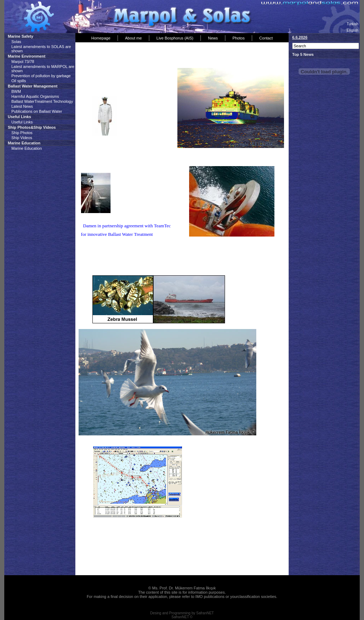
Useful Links (22, 122)
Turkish (353, 24)
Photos (239, 38)
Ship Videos (22, 138)
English (352, 30)
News (213, 38)
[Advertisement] (160, 57)
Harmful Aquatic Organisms (35, 96)
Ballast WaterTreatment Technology (42, 101)
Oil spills (19, 81)
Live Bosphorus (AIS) (175, 38)
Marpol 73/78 (23, 62)
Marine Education (27, 148)
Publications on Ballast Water (37, 111)
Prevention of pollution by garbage (41, 76)
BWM (16, 91)
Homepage (101, 38)
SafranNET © (182, 617)
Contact (266, 38)
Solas (16, 42)
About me (133, 38)
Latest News (22, 106)
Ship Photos (22, 133)
